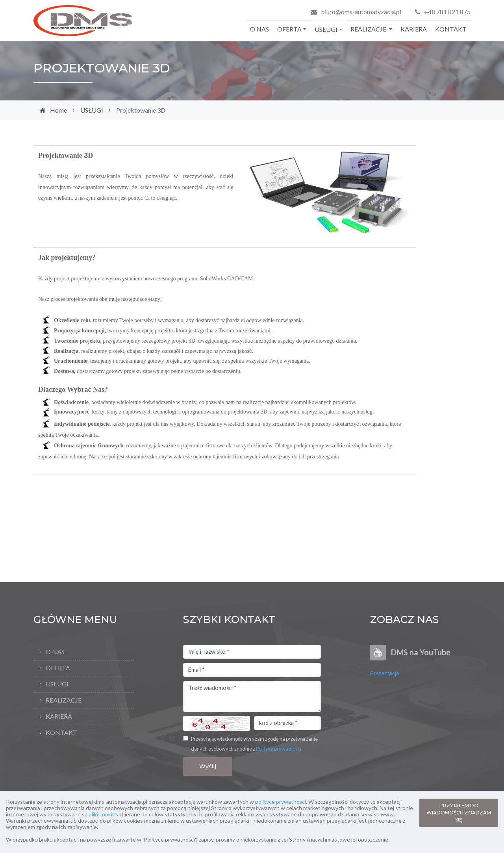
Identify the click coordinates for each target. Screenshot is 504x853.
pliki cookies (103, 814)
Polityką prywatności (279, 749)
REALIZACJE (369, 29)
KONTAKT (451, 29)
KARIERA (414, 29)
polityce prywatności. (281, 802)
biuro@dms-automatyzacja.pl (361, 12)
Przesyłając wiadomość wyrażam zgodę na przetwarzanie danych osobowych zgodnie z (254, 744)
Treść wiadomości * (252, 697)
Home (58, 110)
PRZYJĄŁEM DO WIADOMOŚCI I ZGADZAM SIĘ (459, 813)
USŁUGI (326, 29)
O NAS (259, 29)
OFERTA (289, 29)
